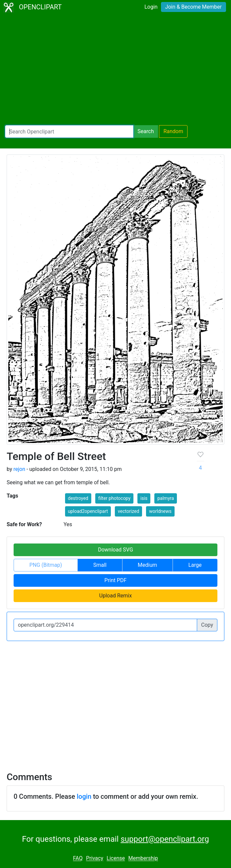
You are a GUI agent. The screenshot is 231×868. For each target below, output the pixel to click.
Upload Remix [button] (116, 596)
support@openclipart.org (165, 839)
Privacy (95, 859)
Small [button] (100, 565)
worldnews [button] (160, 511)
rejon (19, 469)
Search (146, 131)
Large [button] (195, 565)
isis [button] (144, 498)
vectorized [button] (128, 511)
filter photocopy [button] (114, 498)
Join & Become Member (193, 7)
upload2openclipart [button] (88, 511)
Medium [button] (147, 565)
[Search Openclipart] (69, 131)
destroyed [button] (78, 498)
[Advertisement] (116, 70)
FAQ (78, 859)
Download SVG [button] (116, 550)
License (116, 859)
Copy (207, 625)
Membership (143, 859)
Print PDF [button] (116, 580)
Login (151, 7)
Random (173, 131)
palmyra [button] (166, 498)
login (84, 796)
